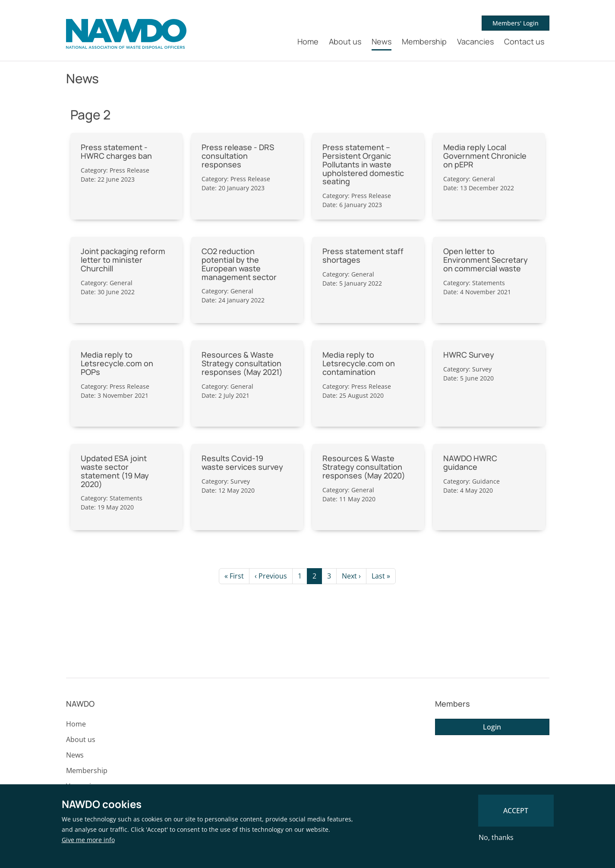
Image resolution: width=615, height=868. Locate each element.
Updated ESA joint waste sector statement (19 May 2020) (115, 471)
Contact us (524, 41)
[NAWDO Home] (126, 34)
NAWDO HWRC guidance (470, 462)
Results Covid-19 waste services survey (242, 462)
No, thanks (496, 837)
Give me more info (88, 840)
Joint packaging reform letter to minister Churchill (123, 260)
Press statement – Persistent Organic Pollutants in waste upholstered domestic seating (363, 164)
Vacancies (475, 41)
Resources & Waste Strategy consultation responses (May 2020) (364, 467)
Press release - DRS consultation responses (238, 156)
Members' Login (516, 23)
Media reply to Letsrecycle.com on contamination (359, 363)
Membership (424, 41)
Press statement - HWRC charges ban (116, 151)
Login (492, 727)
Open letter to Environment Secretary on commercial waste (486, 260)
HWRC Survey (469, 355)
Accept (516, 811)
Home (308, 41)
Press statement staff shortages (363, 255)
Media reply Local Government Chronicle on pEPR (485, 156)
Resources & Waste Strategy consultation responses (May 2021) (242, 363)
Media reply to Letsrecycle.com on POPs (117, 363)
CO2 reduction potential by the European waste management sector (239, 264)
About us (345, 41)
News (382, 41)
